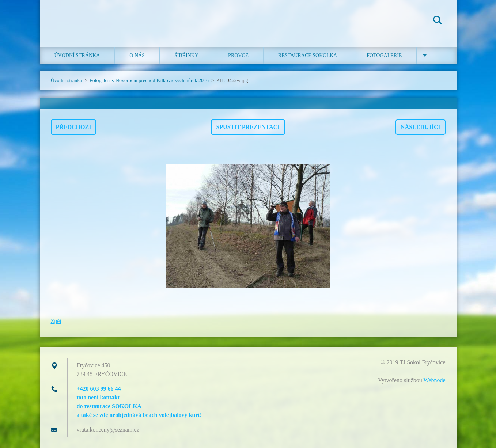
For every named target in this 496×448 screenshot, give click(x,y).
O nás (137, 55)
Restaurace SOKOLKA (308, 55)
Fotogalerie (384, 55)
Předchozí (74, 127)
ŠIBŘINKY (186, 55)
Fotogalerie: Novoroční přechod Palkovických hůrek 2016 (149, 81)
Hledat (438, 21)
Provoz (238, 55)
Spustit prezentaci (248, 127)
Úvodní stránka (77, 55)
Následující (420, 127)
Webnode (434, 380)
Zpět (56, 321)
